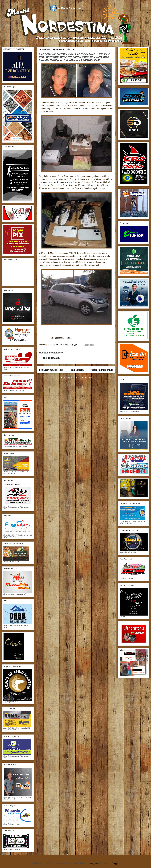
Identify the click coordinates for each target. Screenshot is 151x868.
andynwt (94, 863)
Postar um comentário (51, 358)
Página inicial (77, 370)
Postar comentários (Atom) (80, 377)
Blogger (115, 863)
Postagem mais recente (51, 370)
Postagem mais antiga (102, 370)
